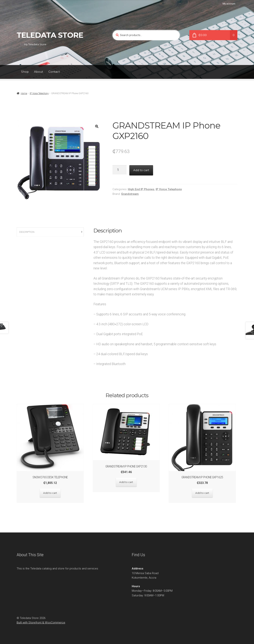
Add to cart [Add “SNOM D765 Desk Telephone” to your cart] (50, 493)
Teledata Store (50, 35)
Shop (25, 72)
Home (24, 93)
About (39, 72)
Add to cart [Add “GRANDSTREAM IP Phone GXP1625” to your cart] (204, 493)
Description (27, 232)
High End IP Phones (141, 189)
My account (229, 4)
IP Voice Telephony (39, 93)
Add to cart (141, 170)
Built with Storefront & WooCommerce (41, 622)
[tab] (50, 232)
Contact (54, 72)
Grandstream (130, 194)
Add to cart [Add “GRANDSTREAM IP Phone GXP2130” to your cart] (127, 482)
